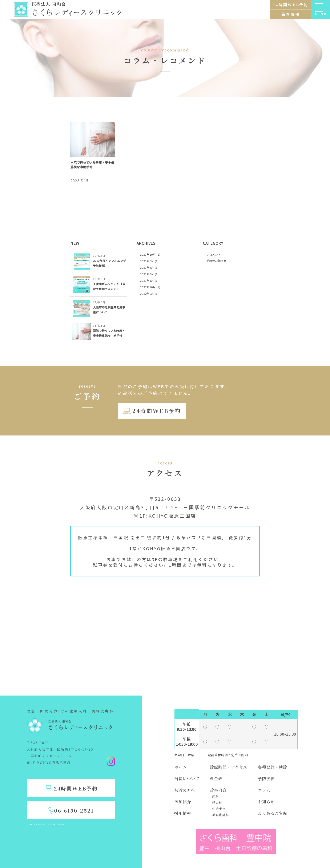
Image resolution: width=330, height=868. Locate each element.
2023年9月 (147, 261)
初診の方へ (185, 790)
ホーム (181, 767)
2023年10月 (148, 254)
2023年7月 (147, 268)
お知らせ (266, 802)
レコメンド (214, 254)
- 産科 (214, 796)
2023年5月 (147, 274)
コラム (264, 790)
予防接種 (266, 778)
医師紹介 (183, 802)
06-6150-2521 (74, 810)
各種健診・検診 (272, 767)
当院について (187, 778)
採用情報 (183, 813)
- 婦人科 (216, 803)
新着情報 (290, 14)
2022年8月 (147, 294)
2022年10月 (148, 287)
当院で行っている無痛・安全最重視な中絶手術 (92, 165)
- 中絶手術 (218, 809)
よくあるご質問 (272, 813)
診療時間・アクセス (229, 767)
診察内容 (218, 790)
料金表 (216, 778)
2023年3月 (147, 281)
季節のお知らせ (216, 261)
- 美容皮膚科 (219, 815)
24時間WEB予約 (156, 411)
